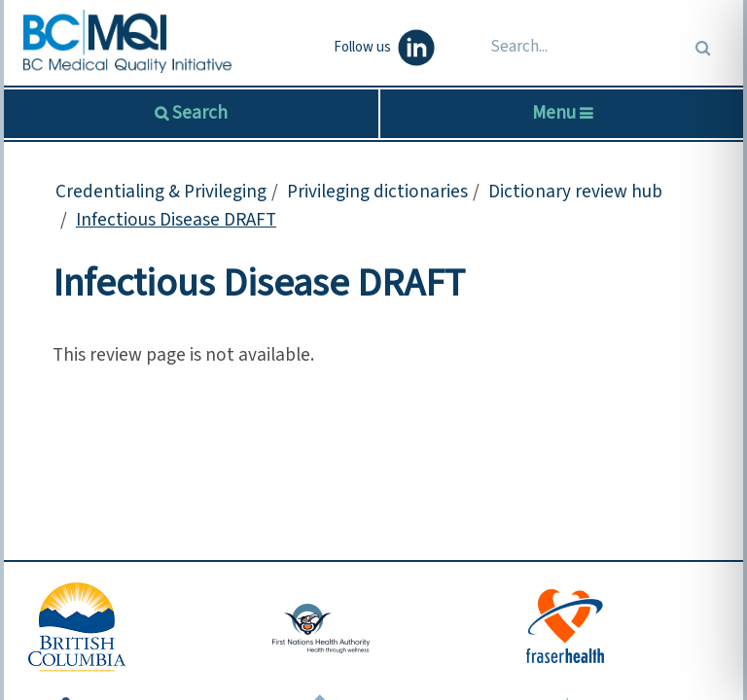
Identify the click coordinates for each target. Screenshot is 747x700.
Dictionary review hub (575, 192)
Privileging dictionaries (377, 192)
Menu (562, 113)
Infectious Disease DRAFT (176, 220)
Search (198, 113)
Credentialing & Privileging (161, 192)
